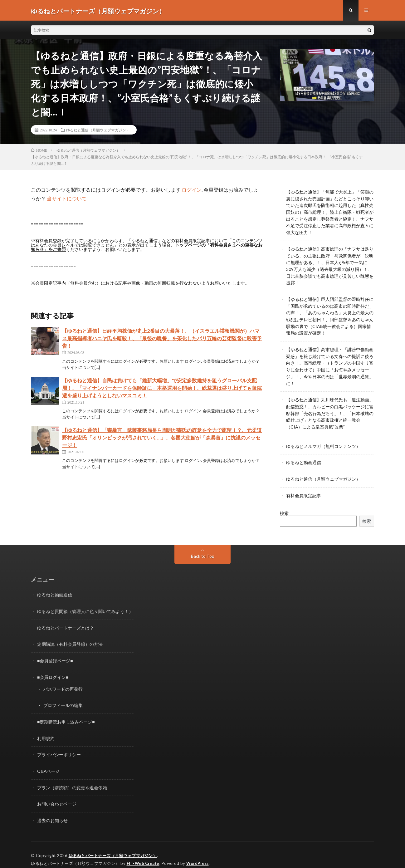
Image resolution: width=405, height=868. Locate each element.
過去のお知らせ (52, 811)
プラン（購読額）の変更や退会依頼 (72, 779)
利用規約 (46, 730)
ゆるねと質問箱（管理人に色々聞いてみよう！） (85, 605)
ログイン (192, 191)
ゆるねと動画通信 (304, 457)
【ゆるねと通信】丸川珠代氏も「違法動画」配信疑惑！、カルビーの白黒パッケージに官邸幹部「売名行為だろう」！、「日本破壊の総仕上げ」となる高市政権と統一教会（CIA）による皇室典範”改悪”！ (330, 409)
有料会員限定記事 (304, 490)
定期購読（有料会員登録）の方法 (70, 638)
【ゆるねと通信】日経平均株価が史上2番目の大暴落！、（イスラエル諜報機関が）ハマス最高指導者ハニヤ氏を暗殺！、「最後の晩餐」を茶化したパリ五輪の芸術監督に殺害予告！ (162, 339)
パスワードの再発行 (63, 682)
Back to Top (203, 550)
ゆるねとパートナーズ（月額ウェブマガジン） (113, 846)
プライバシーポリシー (59, 746)
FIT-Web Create (144, 854)
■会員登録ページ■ (55, 654)
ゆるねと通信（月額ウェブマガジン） (98, 131)
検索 (284, 507)
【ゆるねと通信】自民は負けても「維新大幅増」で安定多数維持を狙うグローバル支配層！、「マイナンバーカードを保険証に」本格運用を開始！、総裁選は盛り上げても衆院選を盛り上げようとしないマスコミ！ (162, 389)
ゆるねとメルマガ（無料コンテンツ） (323, 441)
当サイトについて (67, 200)
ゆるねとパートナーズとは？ (66, 621)
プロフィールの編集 (63, 698)
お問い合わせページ (57, 795)
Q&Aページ (49, 763)
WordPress (199, 854)
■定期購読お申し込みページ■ (66, 714)
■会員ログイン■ (53, 670)
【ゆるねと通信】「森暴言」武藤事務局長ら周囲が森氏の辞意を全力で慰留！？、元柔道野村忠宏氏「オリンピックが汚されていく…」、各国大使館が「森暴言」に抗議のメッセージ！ (162, 439)
